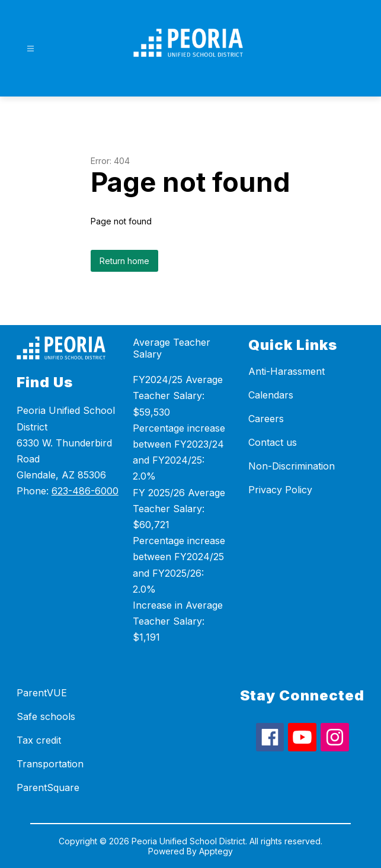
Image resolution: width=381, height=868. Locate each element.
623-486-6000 (85, 491)
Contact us (273, 442)
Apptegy (216, 851)
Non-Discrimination (292, 466)
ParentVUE (42, 693)
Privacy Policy (280, 490)
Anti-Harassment (286, 371)
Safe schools (46, 716)
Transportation (50, 764)
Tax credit (39, 740)
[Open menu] (31, 49)
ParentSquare (48, 787)
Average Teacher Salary (172, 348)
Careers (266, 419)
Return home (124, 261)
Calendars (271, 395)
